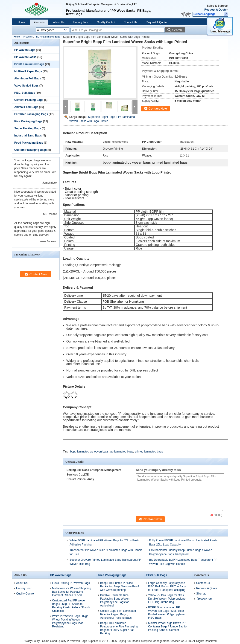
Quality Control (106, 22)
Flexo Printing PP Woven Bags (71, 583)
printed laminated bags (149, 452)
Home (21, 22)
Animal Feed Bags (26, 107)
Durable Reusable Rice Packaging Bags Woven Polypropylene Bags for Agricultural (115, 600)
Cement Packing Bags (29, 100)
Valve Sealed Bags (26, 86)
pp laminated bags (122, 452)
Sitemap (201, 594)
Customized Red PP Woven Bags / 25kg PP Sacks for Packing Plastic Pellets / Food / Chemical (71, 606)
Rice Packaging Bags (28, 121)
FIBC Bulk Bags (25, 93)
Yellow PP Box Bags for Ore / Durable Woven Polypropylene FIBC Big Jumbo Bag (167, 599)
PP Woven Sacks (25, 57)
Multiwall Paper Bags (28, 71)
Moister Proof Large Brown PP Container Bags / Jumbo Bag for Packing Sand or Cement (168, 627)
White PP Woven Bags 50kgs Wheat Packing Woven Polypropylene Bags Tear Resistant (70, 621)
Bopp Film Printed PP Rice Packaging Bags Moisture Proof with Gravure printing (120, 586)
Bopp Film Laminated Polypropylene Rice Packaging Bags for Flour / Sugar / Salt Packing (119, 628)
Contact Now (158, 109)
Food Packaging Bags (29, 143)
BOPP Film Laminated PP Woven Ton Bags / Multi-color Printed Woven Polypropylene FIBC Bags (166, 613)
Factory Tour (81, 22)
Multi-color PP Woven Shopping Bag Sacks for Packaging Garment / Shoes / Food (72, 592)
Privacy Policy (31, 641)
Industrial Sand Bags (28, 136)
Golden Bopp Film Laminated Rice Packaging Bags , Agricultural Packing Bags (118, 614)
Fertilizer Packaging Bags (31, 114)
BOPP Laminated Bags (48, 37)
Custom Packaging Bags (31, 150)
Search (177, 30)
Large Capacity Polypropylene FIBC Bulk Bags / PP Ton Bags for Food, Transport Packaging (167, 586)
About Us (59, 22)
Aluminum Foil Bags (28, 78)
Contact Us (130, 22)
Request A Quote (215, 10)
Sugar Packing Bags (28, 128)
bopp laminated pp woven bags (89, 452)
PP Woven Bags (25, 50)
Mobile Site (204, 599)
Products (39, 22)
